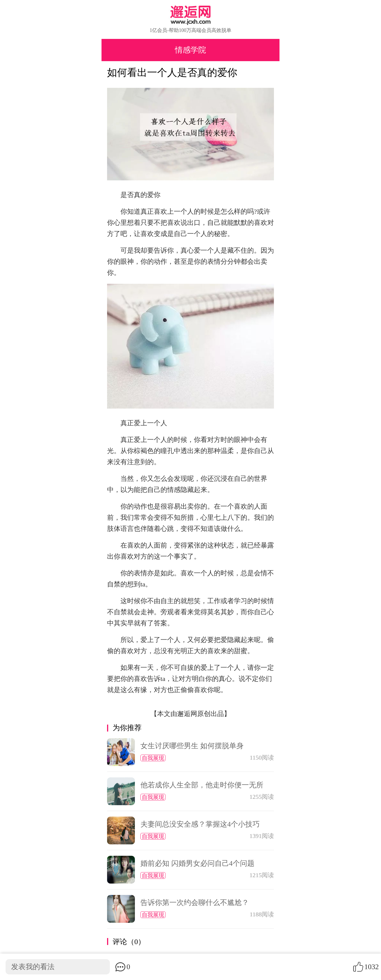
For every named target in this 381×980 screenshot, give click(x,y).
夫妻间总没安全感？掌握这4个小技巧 (200, 824)
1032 (372, 967)
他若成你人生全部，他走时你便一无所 (202, 785)
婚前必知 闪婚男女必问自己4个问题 (197, 863)
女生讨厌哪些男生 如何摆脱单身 (192, 746)
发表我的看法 (33, 967)
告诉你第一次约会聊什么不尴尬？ (195, 903)
